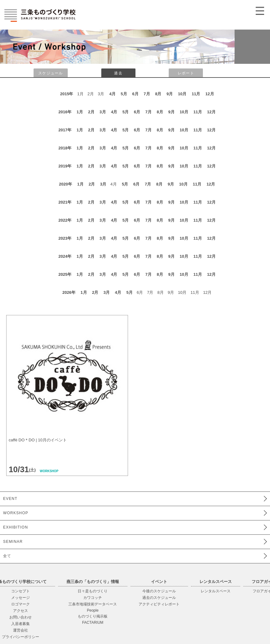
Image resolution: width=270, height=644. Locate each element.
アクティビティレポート (159, 604)
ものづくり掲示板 (93, 616)
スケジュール (50, 73)
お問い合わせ (21, 617)
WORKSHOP (16, 513)
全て (7, 556)
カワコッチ (93, 598)
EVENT (10, 499)
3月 (103, 112)
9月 (170, 94)
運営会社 (21, 630)
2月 (91, 112)
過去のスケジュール (159, 598)
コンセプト (21, 591)
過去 (118, 73)
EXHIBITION (16, 527)
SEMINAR (13, 542)
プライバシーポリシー (21, 637)
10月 (182, 94)
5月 (124, 94)
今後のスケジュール (159, 591)
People (93, 610)
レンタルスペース (216, 591)
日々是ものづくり (93, 591)
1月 (80, 112)
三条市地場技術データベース (93, 604)
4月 (112, 94)
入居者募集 (21, 624)
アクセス (21, 611)
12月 (210, 94)
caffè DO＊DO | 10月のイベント (38, 440)
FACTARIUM (93, 623)
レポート (186, 73)
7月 (147, 94)
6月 (135, 94)
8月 (158, 94)
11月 (196, 94)
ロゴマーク (21, 604)
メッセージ (21, 598)
